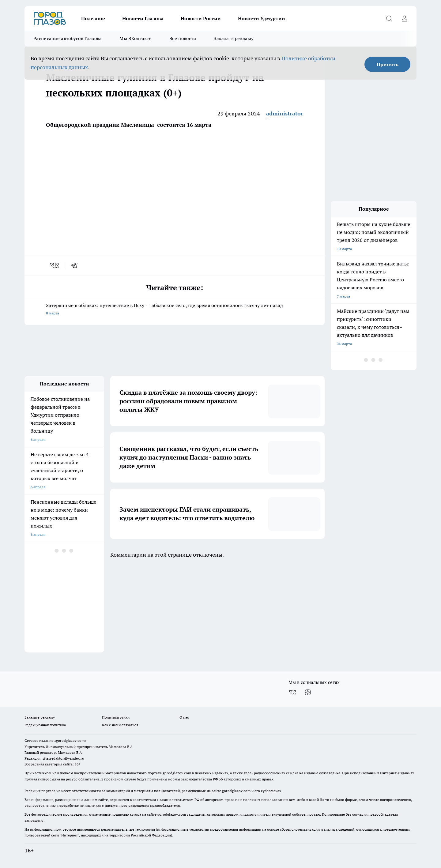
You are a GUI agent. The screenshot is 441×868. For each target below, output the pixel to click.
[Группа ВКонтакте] (292, 692)
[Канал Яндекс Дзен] (308, 692)
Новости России (201, 18)
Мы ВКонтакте (136, 38)
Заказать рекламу (234, 38)
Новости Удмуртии (262, 18)
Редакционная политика (45, 725)
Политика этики (116, 717)
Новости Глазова (143, 18)
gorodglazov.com (177, 773)
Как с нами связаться (120, 725)
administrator (285, 113)
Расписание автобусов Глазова (68, 38)
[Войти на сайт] (404, 18)
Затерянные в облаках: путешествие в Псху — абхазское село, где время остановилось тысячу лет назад (175, 310)
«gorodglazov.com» (70, 740)
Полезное (93, 18)
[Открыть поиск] (389, 18)
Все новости (183, 38)
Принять (388, 64)
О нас (184, 717)
